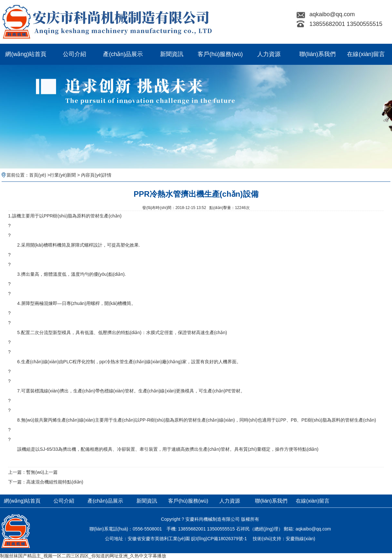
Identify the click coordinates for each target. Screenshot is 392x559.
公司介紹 (75, 54)
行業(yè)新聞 (63, 175)
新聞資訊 (172, 54)
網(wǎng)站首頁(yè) (26, 58)
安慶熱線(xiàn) (300, 539)
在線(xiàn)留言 (366, 54)
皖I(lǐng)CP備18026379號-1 (219, 539)
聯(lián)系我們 (317, 54)
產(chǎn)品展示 (123, 54)
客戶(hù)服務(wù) (220, 54)
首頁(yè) (38, 175)
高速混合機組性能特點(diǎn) (55, 482)
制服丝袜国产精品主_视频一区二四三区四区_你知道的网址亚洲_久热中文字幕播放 (83, 556)
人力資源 (269, 54)
